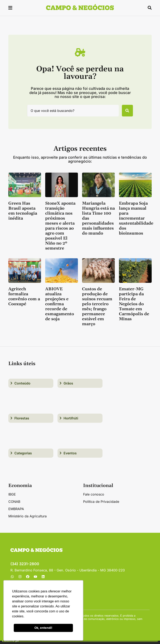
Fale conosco (94, 498)
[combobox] (70, 112)
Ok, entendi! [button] (43, 628)
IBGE (12, 498)
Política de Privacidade (101, 505)
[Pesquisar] (125, 112)
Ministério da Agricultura (27, 519)
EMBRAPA (16, 512)
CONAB (14, 505)
